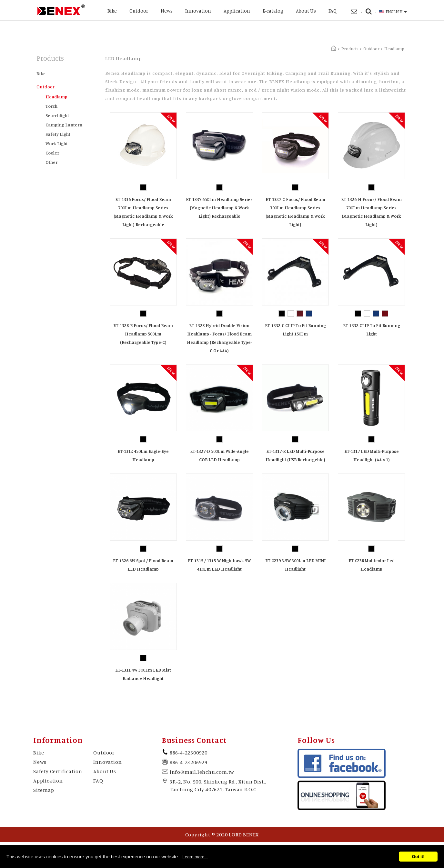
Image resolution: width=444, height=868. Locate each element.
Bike (112, 11)
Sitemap (44, 790)
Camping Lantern (64, 125)
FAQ (333, 11)
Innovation (198, 11)
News (167, 11)
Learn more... (195, 857)
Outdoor (139, 11)
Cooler (52, 153)
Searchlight (57, 115)
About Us (306, 11)
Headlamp (56, 97)
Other (51, 162)
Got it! (418, 857)
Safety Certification (58, 771)
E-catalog (273, 11)
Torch (51, 106)
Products (350, 49)
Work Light (57, 143)
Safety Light (58, 134)
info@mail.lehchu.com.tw (202, 772)
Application (237, 11)
